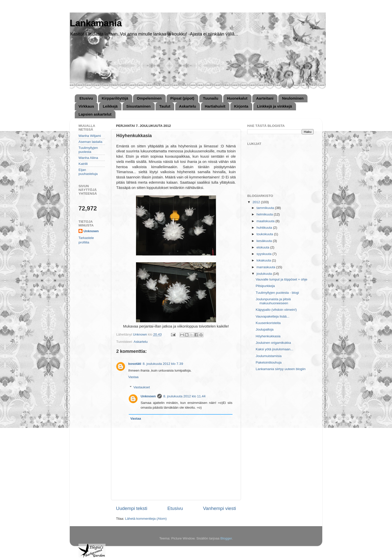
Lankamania (96, 23)
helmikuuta (265, 214)
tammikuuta (266, 208)
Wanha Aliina (88, 158)
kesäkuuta (265, 241)
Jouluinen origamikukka (273, 343)
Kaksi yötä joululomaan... (274, 349)
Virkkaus (86, 106)
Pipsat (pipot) (182, 98)
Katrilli (83, 164)
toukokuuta (265, 234)
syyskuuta (264, 254)
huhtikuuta (265, 228)
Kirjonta (241, 106)
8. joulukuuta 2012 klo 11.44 (184, 396)
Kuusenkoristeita (268, 323)
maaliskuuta (266, 221)
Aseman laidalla (90, 142)
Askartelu (187, 106)
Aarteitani (265, 98)
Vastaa (133, 377)
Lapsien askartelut (95, 114)
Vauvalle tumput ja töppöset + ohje (282, 279)
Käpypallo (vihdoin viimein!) (276, 310)
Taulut (165, 106)
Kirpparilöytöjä (115, 98)
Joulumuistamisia (269, 356)
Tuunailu (211, 98)
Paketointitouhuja (269, 362)
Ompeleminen (149, 98)
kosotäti (135, 364)
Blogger (226, 538)
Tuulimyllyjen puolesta (88, 150)
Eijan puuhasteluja (88, 172)
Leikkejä (110, 106)
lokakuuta (264, 260)
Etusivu (86, 98)
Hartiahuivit (215, 106)
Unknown (148, 396)
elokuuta (263, 247)
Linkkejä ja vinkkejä (274, 106)
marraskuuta (266, 267)
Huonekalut (237, 98)
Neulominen (293, 98)
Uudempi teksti (132, 508)
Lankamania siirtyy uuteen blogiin (281, 369)
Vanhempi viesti (219, 508)
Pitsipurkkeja (265, 286)
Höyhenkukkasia (268, 336)
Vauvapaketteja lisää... (273, 316)
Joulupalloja (265, 329)
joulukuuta (265, 274)
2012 (257, 202)
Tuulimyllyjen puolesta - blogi (277, 293)
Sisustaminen (138, 106)
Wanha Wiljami (90, 136)
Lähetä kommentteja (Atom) (146, 519)
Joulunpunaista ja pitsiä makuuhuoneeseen (273, 301)
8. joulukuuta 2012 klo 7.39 (163, 364)
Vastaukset (142, 387)
